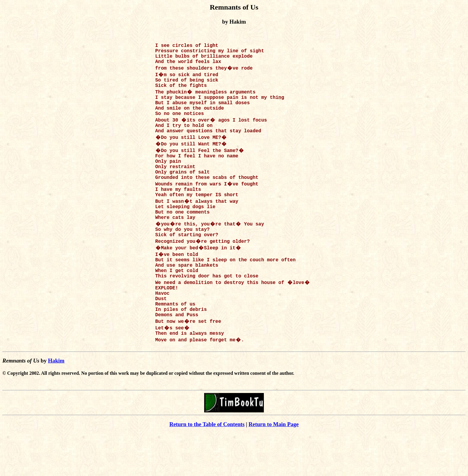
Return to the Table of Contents (207, 467)
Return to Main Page (274, 467)
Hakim (56, 404)
